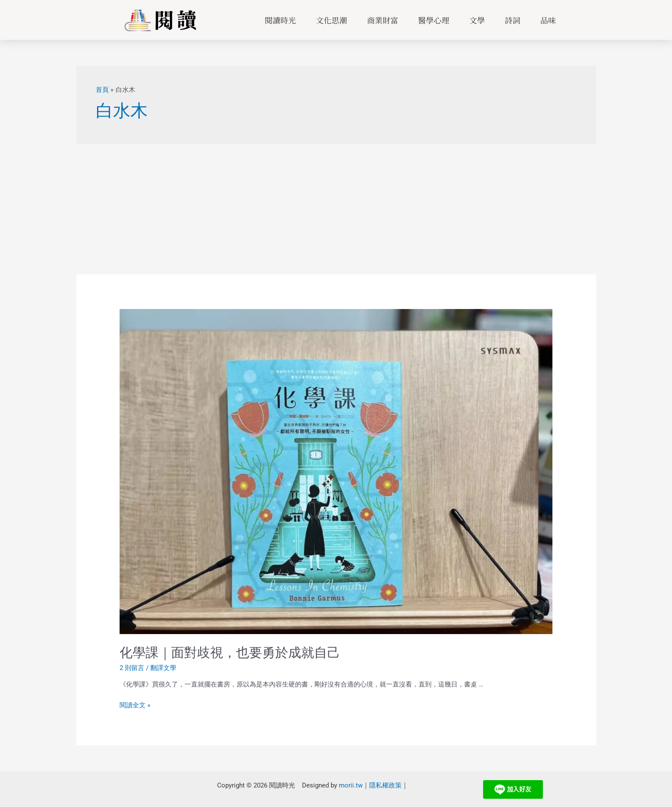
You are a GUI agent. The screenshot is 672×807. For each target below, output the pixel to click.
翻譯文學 (163, 668)
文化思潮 (331, 20)
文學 (477, 20)
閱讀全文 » (135, 705)
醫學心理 (434, 20)
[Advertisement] (336, 209)
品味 (548, 20)
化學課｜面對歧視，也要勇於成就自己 (230, 652)
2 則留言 (132, 668)
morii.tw (351, 785)
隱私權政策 (385, 785)
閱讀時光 (280, 20)
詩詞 (513, 20)
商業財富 (383, 20)
